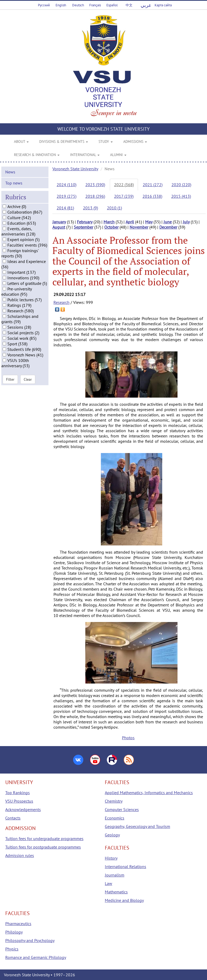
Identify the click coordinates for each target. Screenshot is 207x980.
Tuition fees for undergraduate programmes (44, 838)
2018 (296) (95, 196)
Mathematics (116, 892)
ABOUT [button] (21, 142)
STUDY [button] (106, 142)
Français (95, 5)
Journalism (115, 875)
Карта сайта (163, 5)
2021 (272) (153, 185)
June (168, 222)
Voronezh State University (75, 169)
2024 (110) (66, 185)
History (111, 858)
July (186, 222)
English (61, 5)
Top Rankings (18, 793)
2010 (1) (114, 208)
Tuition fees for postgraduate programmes (43, 847)
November (139, 227)
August (59, 227)
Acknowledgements (23, 809)
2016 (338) (152, 196)
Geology (112, 835)
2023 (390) (95, 185)
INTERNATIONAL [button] (85, 155)
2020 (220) (181, 185)
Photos (128, 738)
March (109, 222)
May (149, 222)
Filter (10, 408)
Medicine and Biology (124, 900)
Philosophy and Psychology (30, 940)
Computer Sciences (122, 809)
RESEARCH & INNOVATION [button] (37, 155)
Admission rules (20, 855)
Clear (28, 408)
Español (112, 5)
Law (109, 883)
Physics (12, 949)
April (130, 222)
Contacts (13, 818)
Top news (14, 211)
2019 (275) (66, 196)
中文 (129, 5)
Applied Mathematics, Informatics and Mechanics (149, 793)
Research (61, 302)
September (83, 227)
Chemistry (114, 801)
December (168, 227)
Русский (44, 5)
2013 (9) (90, 208)
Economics (115, 818)
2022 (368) (124, 185)
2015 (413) (181, 196)
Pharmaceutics (18, 924)
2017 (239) (124, 196)
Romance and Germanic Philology (36, 957)
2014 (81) (65, 208)
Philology (14, 932)
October (111, 227)
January (59, 222)
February (85, 222)
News (10, 200)
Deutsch (78, 5)
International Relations (125, 866)
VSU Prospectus (19, 801)
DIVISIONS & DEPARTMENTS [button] (64, 142)
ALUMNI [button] (118, 155)
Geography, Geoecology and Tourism (137, 826)
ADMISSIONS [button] (135, 142)
